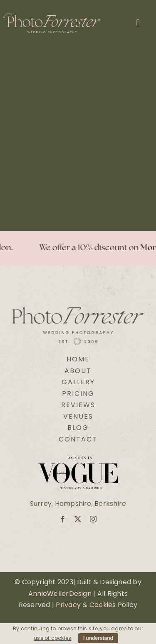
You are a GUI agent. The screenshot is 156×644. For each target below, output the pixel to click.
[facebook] (63, 519)
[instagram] (93, 519)
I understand (98, 638)
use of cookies (52, 638)
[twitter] (78, 519)
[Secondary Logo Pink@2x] (52, 16)
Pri (60, 605)
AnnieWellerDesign (60, 594)
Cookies (103, 605)
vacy (73, 605)
